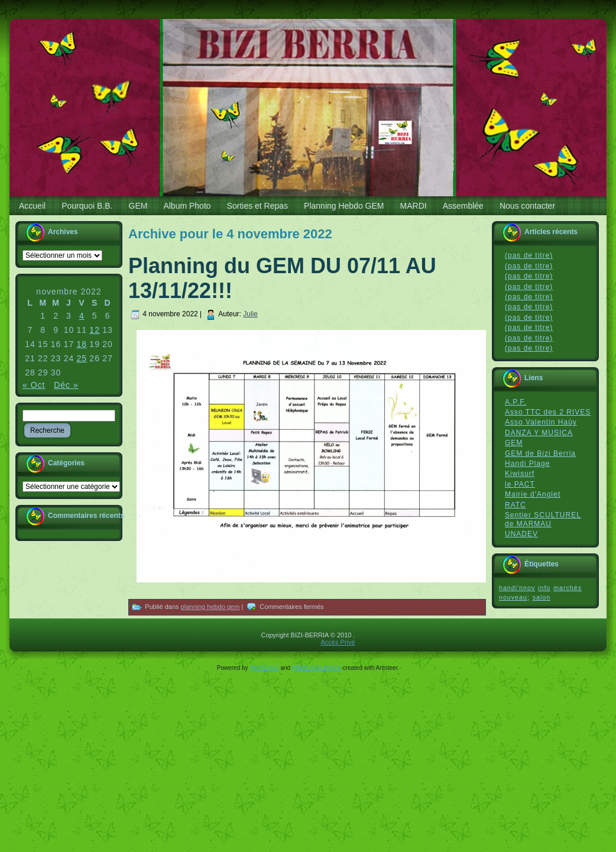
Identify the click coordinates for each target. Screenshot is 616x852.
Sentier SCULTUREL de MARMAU (543, 519)
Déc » (66, 385)
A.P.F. (516, 402)
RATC (516, 505)
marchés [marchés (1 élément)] (568, 588)
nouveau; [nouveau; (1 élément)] (514, 597)
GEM (514, 443)
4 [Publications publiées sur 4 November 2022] (82, 316)
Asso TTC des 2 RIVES (548, 412)
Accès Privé (338, 642)
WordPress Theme (317, 668)
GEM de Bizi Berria (540, 453)
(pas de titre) (529, 255)
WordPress (264, 668)
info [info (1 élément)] (544, 588)
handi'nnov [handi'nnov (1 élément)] (517, 588)
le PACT (520, 484)
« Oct (34, 385)
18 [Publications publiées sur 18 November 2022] (82, 344)
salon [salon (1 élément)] (542, 597)
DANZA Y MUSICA (539, 433)
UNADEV (521, 534)
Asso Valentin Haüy (541, 422)
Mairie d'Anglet (533, 494)
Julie (250, 314)
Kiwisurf (520, 474)
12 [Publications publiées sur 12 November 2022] (95, 330)
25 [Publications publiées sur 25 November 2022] (82, 358)
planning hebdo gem (210, 607)
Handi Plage (527, 464)
